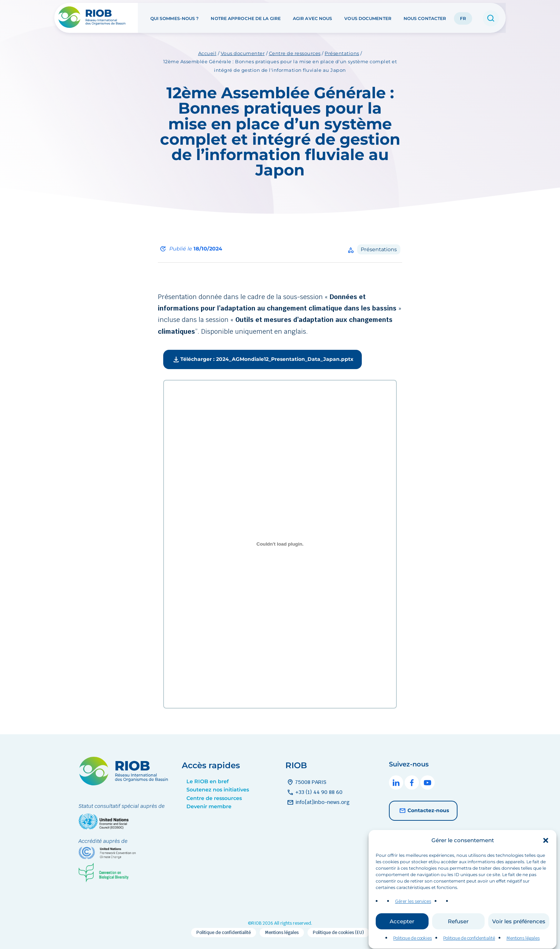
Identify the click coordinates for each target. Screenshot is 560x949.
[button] (546, 856)
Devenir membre (209, 806)
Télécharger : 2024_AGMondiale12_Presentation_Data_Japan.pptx (262, 360)
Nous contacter (425, 17)
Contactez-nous (423, 811)
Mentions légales (282, 933)
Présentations (342, 53)
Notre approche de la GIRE (246, 17)
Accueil (207, 53)
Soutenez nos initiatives (218, 790)
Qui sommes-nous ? (175, 17)
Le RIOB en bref (207, 781)
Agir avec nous (312, 17)
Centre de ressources (295, 53)
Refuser (458, 938)
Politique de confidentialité (224, 933)
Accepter (402, 938)
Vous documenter (368, 17)
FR (463, 17)
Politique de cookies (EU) (338, 933)
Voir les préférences (519, 938)
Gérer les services (413, 918)
